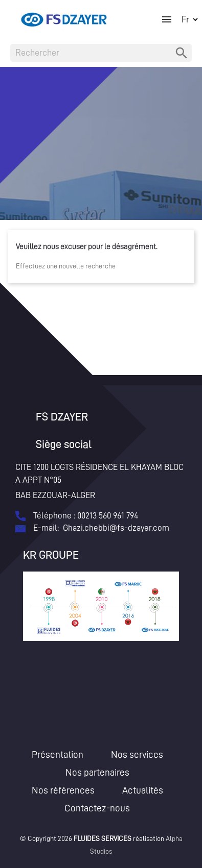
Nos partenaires (97, 772)
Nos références (63, 790)
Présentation (58, 754)
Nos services (137, 754)
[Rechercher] (101, 53)
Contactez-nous (97, 808)
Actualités (143, 790)
